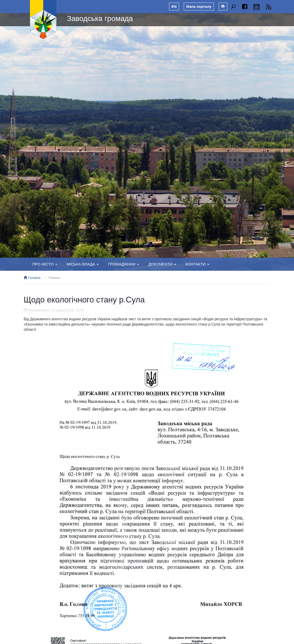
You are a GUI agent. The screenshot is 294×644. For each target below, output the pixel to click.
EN (174, 7)
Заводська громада (100, 18)
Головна (32, 278)
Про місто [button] (45, 264)
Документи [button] (162, 264)
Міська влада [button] (83, 264)
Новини (54, 278)
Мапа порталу (199, 7)
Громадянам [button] (124, 264)
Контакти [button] (197, 264)
